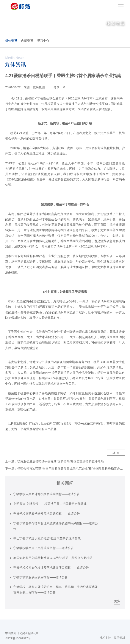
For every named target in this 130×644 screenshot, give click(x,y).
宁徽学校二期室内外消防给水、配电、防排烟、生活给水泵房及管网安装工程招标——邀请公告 (56, 590)
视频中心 (43, 41)
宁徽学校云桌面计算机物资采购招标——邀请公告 (47, 494)
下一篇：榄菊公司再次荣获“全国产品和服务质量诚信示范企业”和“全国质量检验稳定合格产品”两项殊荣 (65, 469)
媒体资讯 (11, 41)
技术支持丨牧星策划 (112, 638)
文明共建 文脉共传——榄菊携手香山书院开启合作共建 (50, 504)
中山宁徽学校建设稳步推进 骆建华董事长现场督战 (47, 538)
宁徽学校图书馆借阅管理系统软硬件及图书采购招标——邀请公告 (56, 526)
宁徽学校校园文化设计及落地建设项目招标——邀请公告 (51, 568)
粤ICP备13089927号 (18, 638)
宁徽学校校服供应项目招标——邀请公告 (41, 577)
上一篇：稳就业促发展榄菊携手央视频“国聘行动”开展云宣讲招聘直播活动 (54, 461)
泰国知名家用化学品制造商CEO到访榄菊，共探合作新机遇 (53, 558)
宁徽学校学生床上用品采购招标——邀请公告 (44, 548)
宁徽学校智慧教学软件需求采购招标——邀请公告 (47, 514)
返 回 (116, 452)
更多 (117, 601)
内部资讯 (27, 41)
